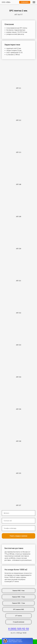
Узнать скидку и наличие (18, 536)
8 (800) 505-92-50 (19, 629)
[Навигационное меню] (34, 2)
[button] (18, 76)
